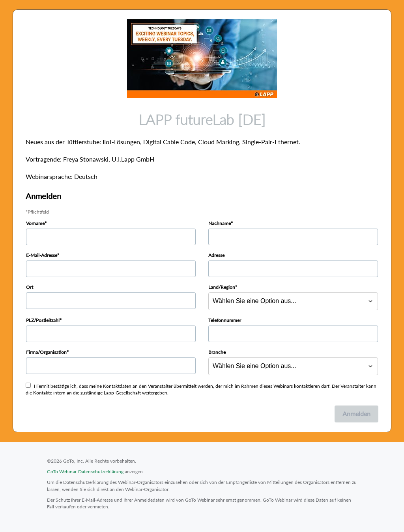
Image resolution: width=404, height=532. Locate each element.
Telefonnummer (225, 320)
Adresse (216, 255)
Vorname (35, 223)
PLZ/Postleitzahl (43, 320)
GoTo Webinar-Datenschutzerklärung (85, 472)
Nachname (220, 223)
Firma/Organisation (46, 352)
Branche (217, 352)
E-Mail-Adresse (42, 255)
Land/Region (222, 287)
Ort (30, 287)
